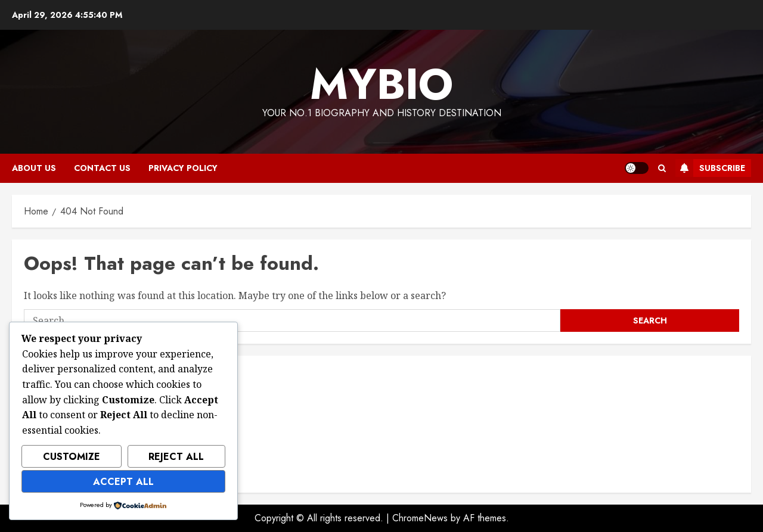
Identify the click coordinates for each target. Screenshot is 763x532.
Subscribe (710, 168)
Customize (72, 457)
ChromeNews (420, 518)
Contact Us (102, 168)
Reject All (176, 457)
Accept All (123, 482)
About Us (34, 168)
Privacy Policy (183, 168)
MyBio (381, 84)
